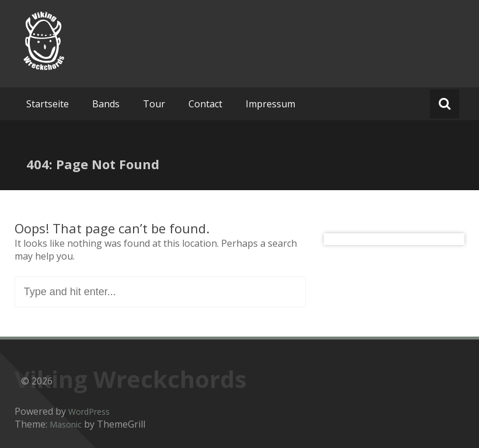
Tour (154, 104)
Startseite (48, 104)
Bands (106, 104)
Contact (205, 104)
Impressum (270, 104)
